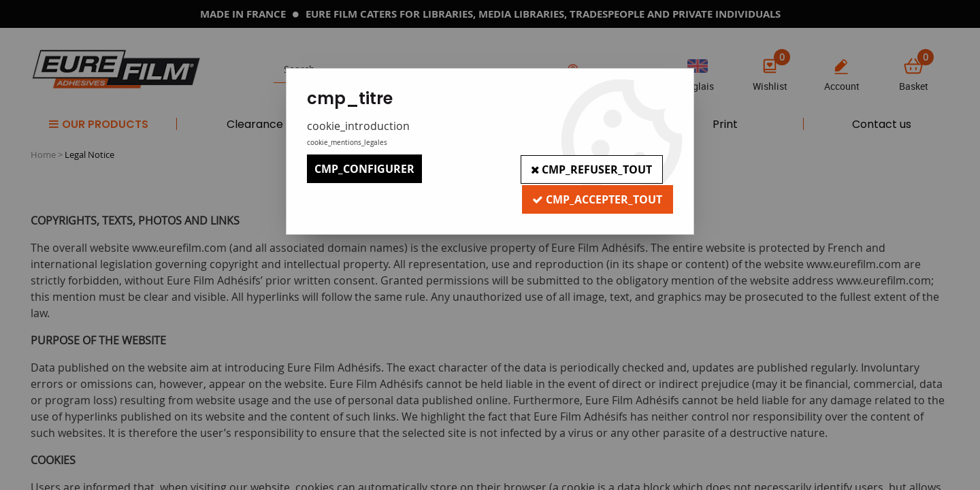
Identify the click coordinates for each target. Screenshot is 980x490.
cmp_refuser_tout (591, 169)
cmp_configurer (364, 169)
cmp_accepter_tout (597, 197)
